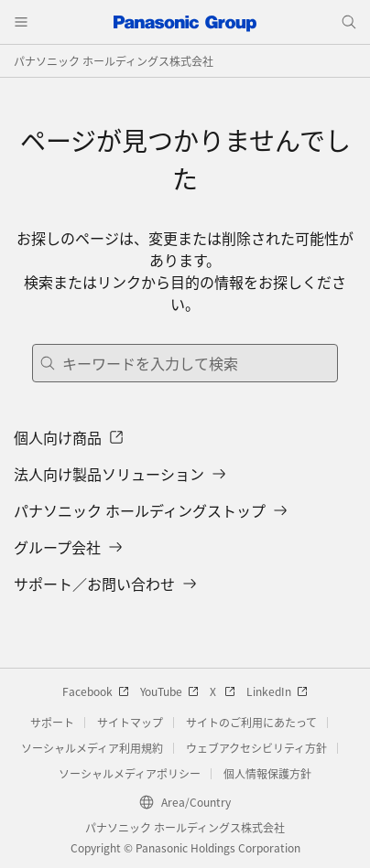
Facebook (96, 691)
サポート (52, 722)
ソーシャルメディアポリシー (130, 773)
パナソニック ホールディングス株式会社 (114, 61)
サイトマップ (130, 722)
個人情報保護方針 (267, 773)
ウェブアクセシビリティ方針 (256, 748)
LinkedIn (277, 691)
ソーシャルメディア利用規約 (92, 748)
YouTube (169, 691)
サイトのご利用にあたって (251, 722)
